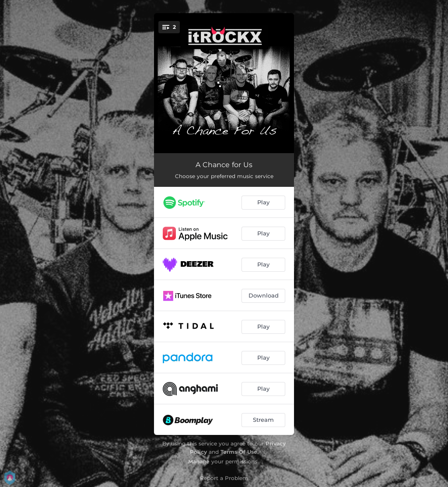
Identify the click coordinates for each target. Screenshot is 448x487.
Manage (199, 461)
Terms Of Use (239, 452)
